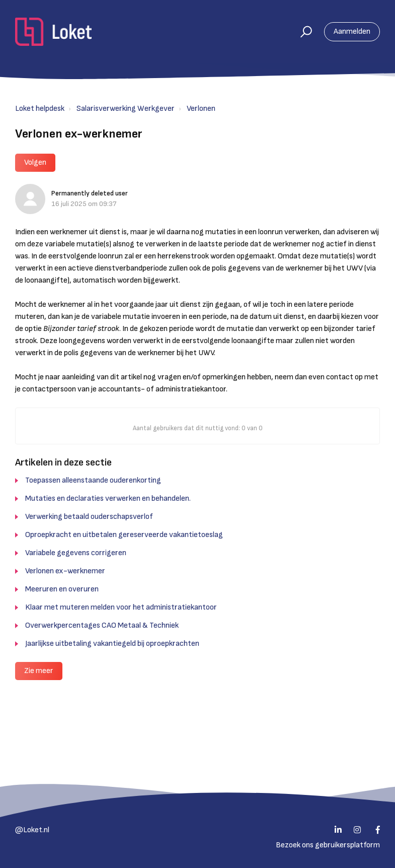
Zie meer (39, 671)
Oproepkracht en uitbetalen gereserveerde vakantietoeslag (124, 535)
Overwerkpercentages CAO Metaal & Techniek (102, 625)
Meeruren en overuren (62, 589)
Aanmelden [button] (352, 31)
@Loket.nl (32, 830)
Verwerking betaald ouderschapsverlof (89, 517)
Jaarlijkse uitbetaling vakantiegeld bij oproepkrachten (112, 644)
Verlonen (201, 109)
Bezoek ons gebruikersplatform (328, 845)
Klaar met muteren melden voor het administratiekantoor (121, 607)
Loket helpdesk (40, 109)
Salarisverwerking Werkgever (126, 109)
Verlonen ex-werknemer (65, 571)
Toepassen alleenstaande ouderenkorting (93, 480)
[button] (302, 32)
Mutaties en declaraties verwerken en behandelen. (108, 498)
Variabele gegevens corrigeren (76, 553)
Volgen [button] (35, 162)
